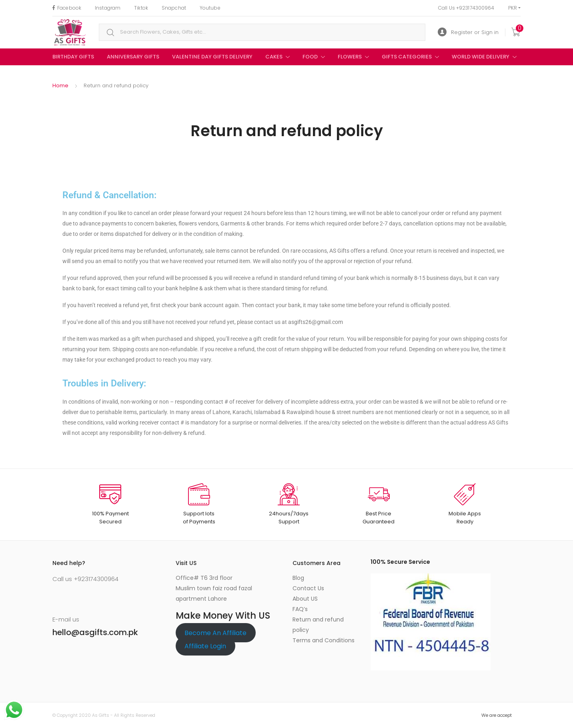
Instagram (108, 8)
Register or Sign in (468, 32)
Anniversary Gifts (133, 57)
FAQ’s (300, 609)
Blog (298, 578)
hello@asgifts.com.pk (95, 632)
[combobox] (262, 32)
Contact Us (308, 588)
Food (310, 57)
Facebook (67, 8)
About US (305, 599)
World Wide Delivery (481, 57)
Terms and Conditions (324, 640)
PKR (513, 8)
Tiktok (141, 8)
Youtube (210, 8)
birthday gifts (73, 57)
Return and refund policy (318, 625)
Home (60, 85)
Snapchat (174, 8)
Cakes (274, 57)
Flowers (350, 57)
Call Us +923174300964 (466, 8)
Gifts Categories (407, 57)
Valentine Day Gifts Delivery (212, 57)
